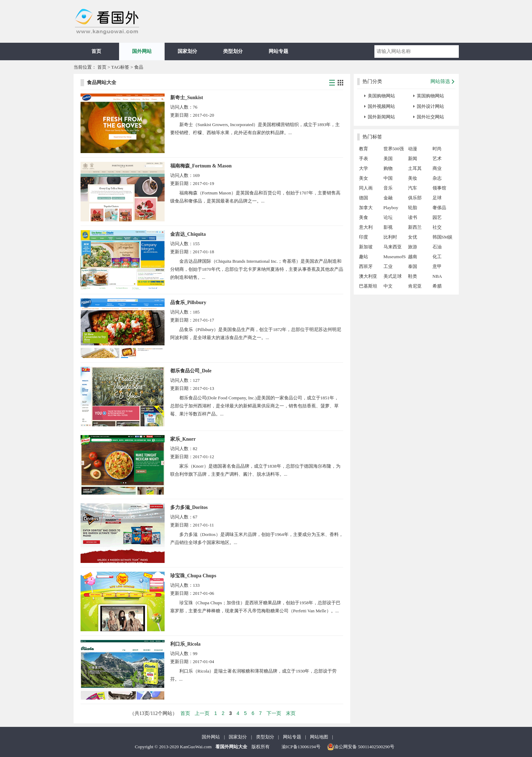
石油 (437, 247)
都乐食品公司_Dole (191, 371)
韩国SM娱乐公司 (443, 238)
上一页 (202, 713)
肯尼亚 (415, 286)
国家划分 (187, 51)
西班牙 (366, 266)
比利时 (390, 237)
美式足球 (393, 276)
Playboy (391, 208)
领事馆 (439, 188)
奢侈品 (439, 208)
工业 (388, 266)
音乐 (388, 188)
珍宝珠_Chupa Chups (193, 576)
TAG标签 (120, 67)
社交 (437, 227)
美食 (364, 217)
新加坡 (366, 247)
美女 (364, 178)
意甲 (437, 266)
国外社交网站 (430, 117)
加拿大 (366, 208)
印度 (364, 237)
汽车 (413, 188)
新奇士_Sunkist (187, 98)
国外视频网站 (381, 106)
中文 (388, 286)
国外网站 (142, 51)
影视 (388, 227)
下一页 (274, 713)
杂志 (437, 178)
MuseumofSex (395, 257)
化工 (437, 257)
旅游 (413, 247)
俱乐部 (415, 198)
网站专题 (278, 51)
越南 (413, 257)
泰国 (413, 266)
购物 (388, 168)
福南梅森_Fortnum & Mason (201, 166)
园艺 (437, 217)
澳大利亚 (368, 276)
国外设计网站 (430, 106)
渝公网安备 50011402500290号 (361, 747)
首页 (96, 51)
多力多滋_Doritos (189, 507)
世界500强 (394, 149)
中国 (388, 178)
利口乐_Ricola (185, 644)
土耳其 (415, 168)
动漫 (413, 149)
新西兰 (415, 227)
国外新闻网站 (381, 117)
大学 (364, 168)
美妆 (413, 178)
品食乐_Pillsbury (188, 302)
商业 (437, 168)
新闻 (413, 159)
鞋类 (413, 276)
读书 (413, 217)
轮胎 (413, 208)
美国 (388, 159)
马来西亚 (393, 247)
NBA (437, 276)
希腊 (437, 286)
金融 (388, 198)
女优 (413, 237)
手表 (364, 159)
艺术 (437, 159)
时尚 (437, 149)
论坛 (388, 217)
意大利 (366, 227)
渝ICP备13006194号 (301, 747)
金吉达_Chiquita (188, 234)
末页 (291, 713)
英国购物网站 (430, 96)
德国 (364, 198)
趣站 (364, 257)
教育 (364, 149)
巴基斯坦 (368, 286)
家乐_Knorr (183, 439)
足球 (437, 198)
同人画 (366, 188)
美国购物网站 (381, 96)
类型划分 (233, 51)
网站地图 (319, 737)
